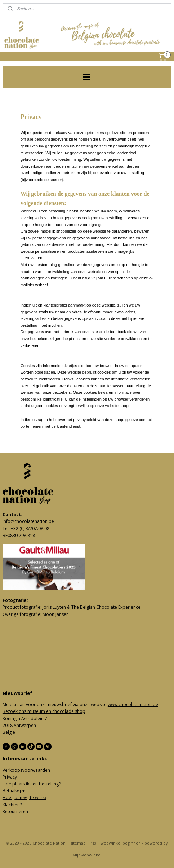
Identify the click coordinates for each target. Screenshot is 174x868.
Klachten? (12, 805)
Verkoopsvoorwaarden (26, 770)
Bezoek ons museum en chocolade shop (44, 711)
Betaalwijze (14, 791)
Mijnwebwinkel (87, 855)
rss (93, 843)
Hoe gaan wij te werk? (24, 797)
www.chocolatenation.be (133, 704)
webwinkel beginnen (121, 843)
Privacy (10, 777)
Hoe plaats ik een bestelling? (32, 784)
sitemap (78, 843)
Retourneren (15, 812)
